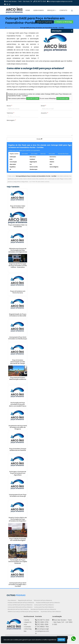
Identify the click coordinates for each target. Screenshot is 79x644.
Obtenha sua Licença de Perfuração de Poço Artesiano (23, 612)
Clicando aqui (63, 99)
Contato (63, 10)
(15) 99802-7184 (43, 627)
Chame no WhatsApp (64, 22)
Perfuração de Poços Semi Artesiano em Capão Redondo (18, 562)
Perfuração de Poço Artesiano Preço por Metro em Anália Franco (18, 405)
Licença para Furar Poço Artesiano (44, 605)
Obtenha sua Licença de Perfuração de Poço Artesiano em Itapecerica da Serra (18, 251)
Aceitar (61, 640)
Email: (43, 106)
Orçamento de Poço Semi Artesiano (51, 612)
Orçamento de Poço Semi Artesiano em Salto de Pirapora (18, 428)
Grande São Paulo (63, 154)
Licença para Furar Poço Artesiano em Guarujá (18, 496)
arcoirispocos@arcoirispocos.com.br (61, 1)
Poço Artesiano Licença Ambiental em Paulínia (18, 450)
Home (28, 10)
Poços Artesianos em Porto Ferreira (18, 292)
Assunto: (44, 113)
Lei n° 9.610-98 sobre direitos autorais (39, 182)
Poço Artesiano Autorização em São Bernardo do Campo (18, 362)
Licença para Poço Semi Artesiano (44, 607)
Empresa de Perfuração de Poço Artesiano (48, 603)
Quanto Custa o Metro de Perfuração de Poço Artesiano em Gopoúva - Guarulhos (18, 520)
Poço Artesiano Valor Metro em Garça (18, 207)
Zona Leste (52, 154)
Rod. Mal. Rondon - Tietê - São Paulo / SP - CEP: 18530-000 (62, 622)
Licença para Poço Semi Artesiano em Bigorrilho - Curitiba (18, 585)
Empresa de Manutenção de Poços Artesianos (21, 603)
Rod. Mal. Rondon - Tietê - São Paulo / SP (19, 1)
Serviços (52, 10)
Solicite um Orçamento (44, 22)
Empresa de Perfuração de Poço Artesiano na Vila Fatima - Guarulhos (18, 266)
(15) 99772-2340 (41, 1)
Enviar (39, 139)
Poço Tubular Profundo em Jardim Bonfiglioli (18, 540)
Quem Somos (39, 10)
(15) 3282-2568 (43, 625)
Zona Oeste (34, 154)
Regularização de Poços (25, 601)
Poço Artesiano (12, 601)
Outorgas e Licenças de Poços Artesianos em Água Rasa (18, 474)
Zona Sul (43, 154)
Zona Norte (25, 154)
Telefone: (10, 113)
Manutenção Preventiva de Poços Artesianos (43, 610)
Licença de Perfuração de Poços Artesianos (20, 605)
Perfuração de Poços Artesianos (43, 601)
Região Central (14, 154)
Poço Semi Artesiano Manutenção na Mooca (18, 379)
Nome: (9, 106)
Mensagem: (11, 121)
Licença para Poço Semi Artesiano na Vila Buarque (18, 338)
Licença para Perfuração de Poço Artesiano (20, 607)
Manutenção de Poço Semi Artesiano (18, 610)
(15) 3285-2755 (43, 622)
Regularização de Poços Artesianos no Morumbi (18, 315)
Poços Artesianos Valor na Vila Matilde (18, 226)
